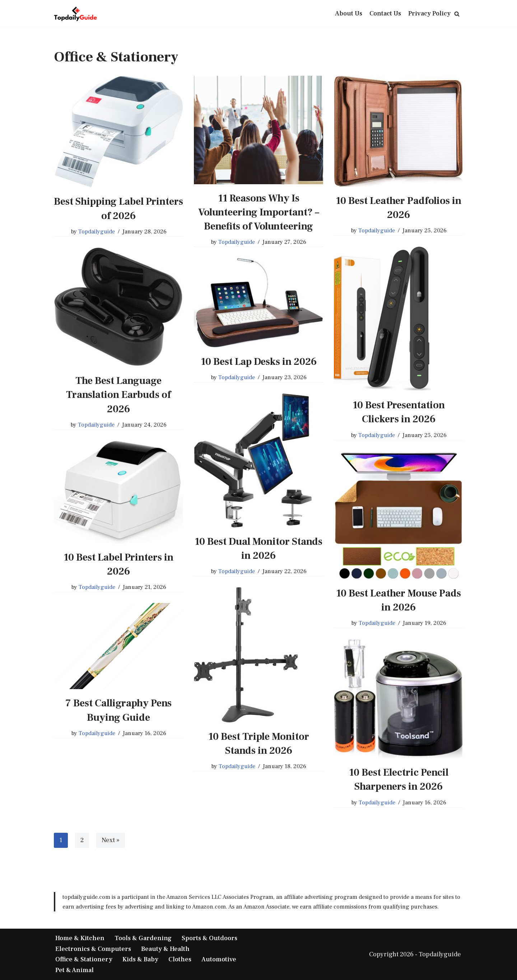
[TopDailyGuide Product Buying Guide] (75, 14)
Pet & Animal (74, 970)
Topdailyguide (97, 231)
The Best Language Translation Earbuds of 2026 (118, 395)
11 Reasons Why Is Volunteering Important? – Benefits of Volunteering (259, 212)
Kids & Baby (140, 959)
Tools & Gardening (143, 938)
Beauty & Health (165, 949)
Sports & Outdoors (209, 938)
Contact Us (385, 13)
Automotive (219, 959)
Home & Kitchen (80, 938)
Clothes (180, 959)
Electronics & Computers (93, 949)
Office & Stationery (84, 959)
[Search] (457, 14)
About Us (349, 13)
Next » (111, 840)
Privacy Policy (429, 13)
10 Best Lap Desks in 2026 (259, 362)
